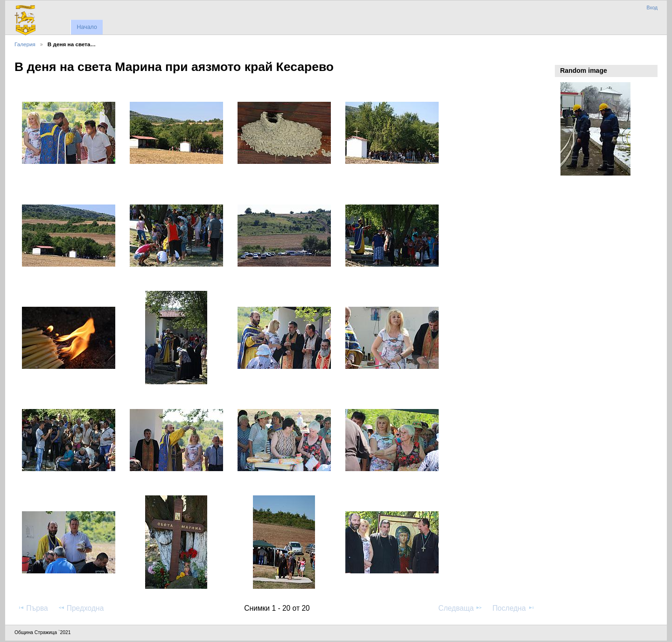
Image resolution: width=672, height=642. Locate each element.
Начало (87, 27)
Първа (33, 608)
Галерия (25, 44)
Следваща (460, 608)
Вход (652, 8)
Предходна (81, 608)
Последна (514, 608)
